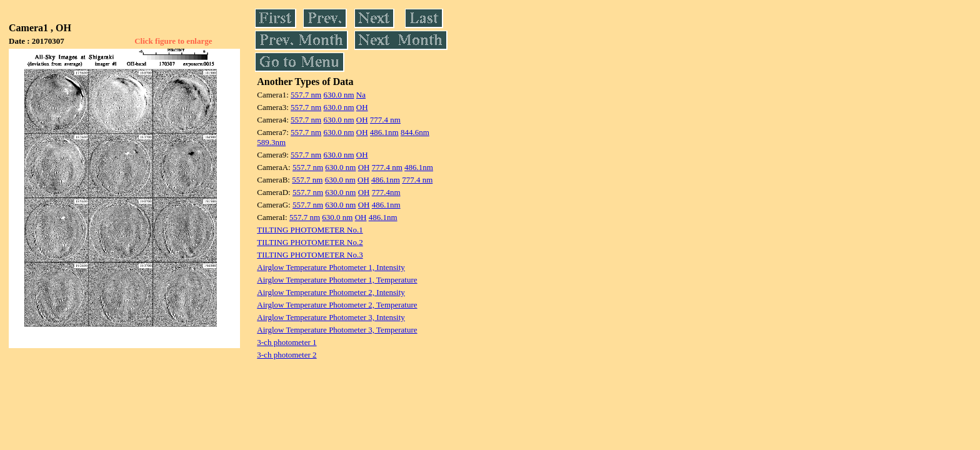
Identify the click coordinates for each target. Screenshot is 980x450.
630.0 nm (338, 95)
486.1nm (384, 132)
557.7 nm (306, 95)
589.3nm (271, 142)
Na (361, 95)
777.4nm (386, 192)
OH (362, 107)
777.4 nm (385, 120)
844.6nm (415, 132)
